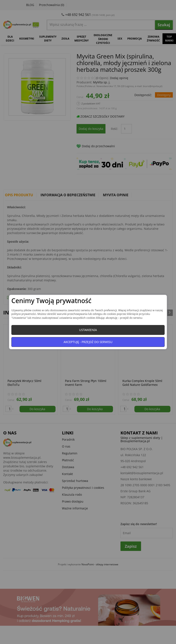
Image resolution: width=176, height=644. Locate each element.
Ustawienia (88, 330)
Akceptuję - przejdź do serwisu (88, 342)
